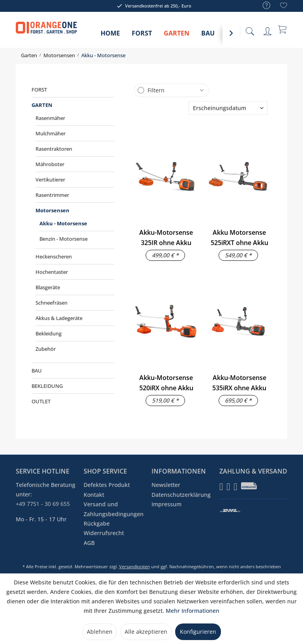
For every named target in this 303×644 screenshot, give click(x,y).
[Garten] (177, 36)
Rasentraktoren (54, 149)
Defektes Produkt (107, 485)
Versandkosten (135, 566)
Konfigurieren (198, 632)
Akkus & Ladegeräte (59, 318)
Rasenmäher (50, 118)
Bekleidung (49, 333)
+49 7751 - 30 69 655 (43, 504)
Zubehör (46, 349)
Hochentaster (52, 272)
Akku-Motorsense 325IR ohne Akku (166, 238)
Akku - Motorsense (63, 223)
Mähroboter (50, 164)
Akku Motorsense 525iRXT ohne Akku (239, 238)
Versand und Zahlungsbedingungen (114, 509)
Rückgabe (97, 523)
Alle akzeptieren (146, 632)
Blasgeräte (48, 287)
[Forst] (142, 36)
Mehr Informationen (193, 611)
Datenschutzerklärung (181, 495)
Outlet (41, 401)
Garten (42, 105)
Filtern (156, 90)
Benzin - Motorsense (64, 239)
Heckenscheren (54, 256)
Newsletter (166, 485)
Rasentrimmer (52, 195)
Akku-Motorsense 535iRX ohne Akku (239, 383)
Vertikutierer (50, 180)
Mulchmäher (50, 133)
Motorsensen (52, 210)
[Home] (110, 36)
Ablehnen (100, 632)
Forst (39, 90)
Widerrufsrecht (104, 533)
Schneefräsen (51, 303)
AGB (89, 543)
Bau (37, 371)
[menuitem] (263, 6)
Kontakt (94, 495)
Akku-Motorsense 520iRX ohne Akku (166, 383)
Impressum (166, 504)
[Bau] (208, 36)
